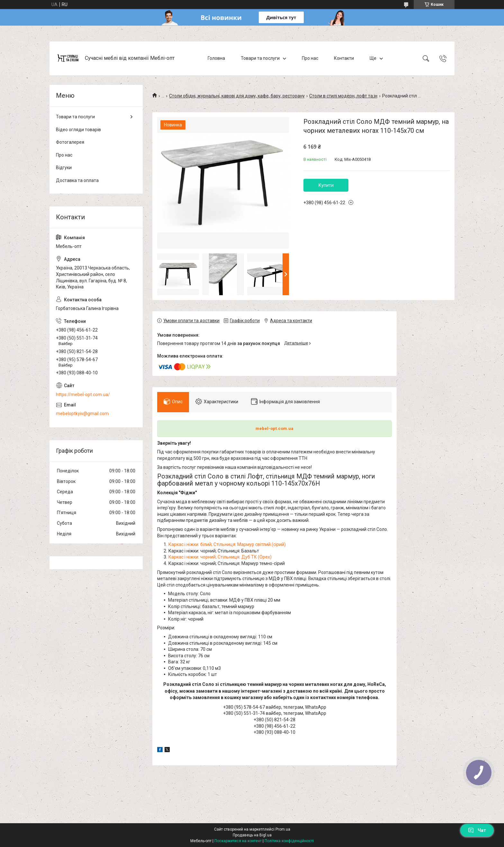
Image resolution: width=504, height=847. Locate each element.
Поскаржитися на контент (238, 841)
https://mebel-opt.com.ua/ (83, 395)
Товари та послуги (260, 58)
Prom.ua (283, 829)
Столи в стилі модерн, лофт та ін (343, 96)
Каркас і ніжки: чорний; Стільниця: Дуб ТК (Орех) (220, 557)
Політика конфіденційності (289, 841)
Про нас (310, 58)
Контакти (344, 58)
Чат (477, 830)
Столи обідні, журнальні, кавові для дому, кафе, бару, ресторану (237, 96)
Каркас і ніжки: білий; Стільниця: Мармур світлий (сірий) (227, 544)
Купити (326, 185)
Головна (216, 58)
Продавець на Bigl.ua (252, 835)
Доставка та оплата (77, 180)
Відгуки (64, 168)
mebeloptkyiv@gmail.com (82, 414)
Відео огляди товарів (78, 130)
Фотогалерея (70, 142)
